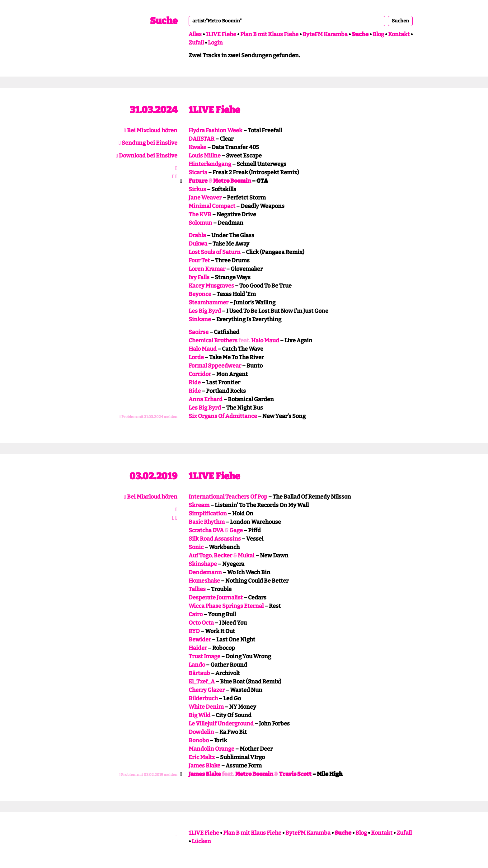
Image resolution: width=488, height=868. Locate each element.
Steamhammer (209, 303)
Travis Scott (295, 774)
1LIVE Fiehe (221, 34)
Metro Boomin (232, 181)
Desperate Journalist (216, 598)
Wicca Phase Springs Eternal (226, 606)
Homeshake (204, 581)
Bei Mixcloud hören (151, 130)
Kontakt (399, 34)
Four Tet (199, 260)
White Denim (206, 707)
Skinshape (203, 564)
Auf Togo (200, 556)
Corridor (200, 374)
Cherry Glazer (207, 690)
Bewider (200, 640)
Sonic (196, 547)
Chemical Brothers (213, 340)
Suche (164, 21)
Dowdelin (201, 732)
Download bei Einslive (147, 156)
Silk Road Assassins (215, 539)
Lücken (201, 841)
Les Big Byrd (205, 311)
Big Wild (199, 715)
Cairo (196, 614)
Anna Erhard (206, 399)
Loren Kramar (207, 269)
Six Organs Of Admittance (223, 416)
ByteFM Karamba (325, 34)
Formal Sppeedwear (215, 366)
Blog (378, 34)
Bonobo (199, 740)
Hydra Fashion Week (216, 130)
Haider (198, 648)
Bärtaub (199, 673)
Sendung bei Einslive (148, 143)
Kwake (197, 147)
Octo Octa (201, 623)
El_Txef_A (202, 682)
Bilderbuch (203, 698)
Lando (197, 665)
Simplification (208, 514)
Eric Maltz (202, 757)
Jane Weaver (205, 198)
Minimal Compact (212, 206)
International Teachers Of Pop (228, 497)
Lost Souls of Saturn (215, 252)
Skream (199, 505)
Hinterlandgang (210, 164)
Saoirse (199, 332)
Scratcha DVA (206, 530)
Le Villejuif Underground (221, 724)
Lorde (196, 357)
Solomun (200, 223)
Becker (223, 556)
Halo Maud (265, 340)
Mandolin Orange (211, 749)
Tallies (197, 589)
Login (215, 43)
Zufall (196, 43)
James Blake (204, 766)
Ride (195, 382)
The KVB (200, 214)
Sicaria (198, 172)
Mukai (246, 556)
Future (198, 181)
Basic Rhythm (207, 522)
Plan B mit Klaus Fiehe (269, 34)
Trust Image (204, 656)
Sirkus (197, 189)
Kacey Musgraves (211, 286)
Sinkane (200, 319)
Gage (236, 530)
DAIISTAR (202, 139)
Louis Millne (205, 156)
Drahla (197, 235)
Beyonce (200, 294)
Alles (195, 34)
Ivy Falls (199, 277)
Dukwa (198, 244)
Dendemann (205, 572)
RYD (194, 631)
